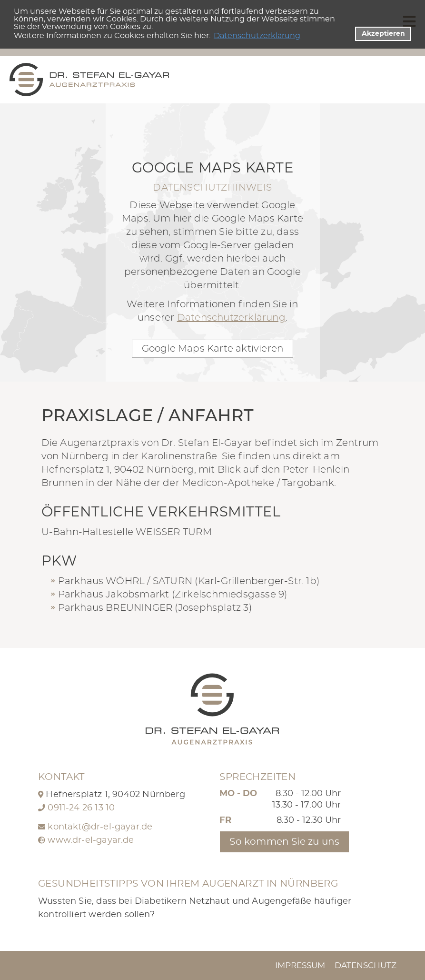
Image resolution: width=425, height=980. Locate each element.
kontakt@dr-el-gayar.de (100, 827)
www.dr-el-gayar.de (91, 840)
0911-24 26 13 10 (81, 808)
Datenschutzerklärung (231, 318)
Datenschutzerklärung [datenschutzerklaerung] (257, 36)
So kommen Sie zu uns (284, 842)
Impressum (300, 965)
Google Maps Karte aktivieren (213, 349)
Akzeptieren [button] (383, 34)
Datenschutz (366, 965)
